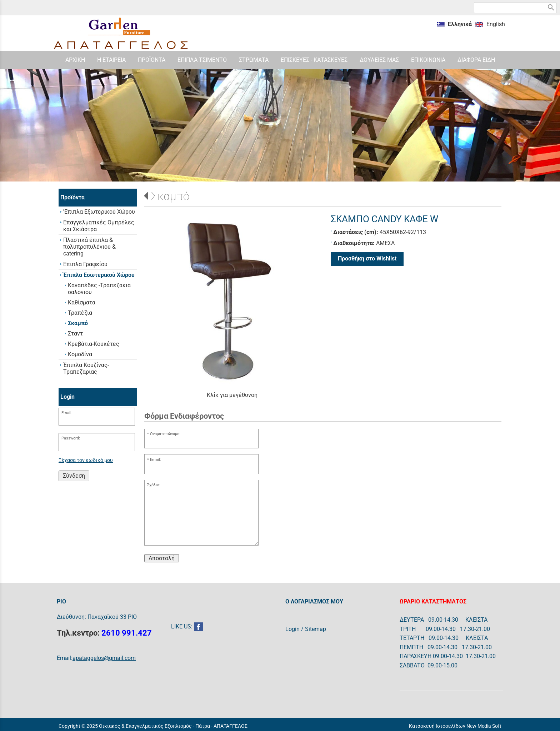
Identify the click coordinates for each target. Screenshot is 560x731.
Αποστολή (162, 558)
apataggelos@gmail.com (104, 658)
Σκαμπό (170, 196)
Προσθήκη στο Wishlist (367, 258)
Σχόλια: (154, 485)
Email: (67, 413)
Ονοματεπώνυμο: (165, 434)
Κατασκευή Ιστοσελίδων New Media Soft (455, 726)
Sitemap (316, 629)
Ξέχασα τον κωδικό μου (86, 460)
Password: (71, 438)
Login (292, 629)
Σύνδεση (74, 476)
